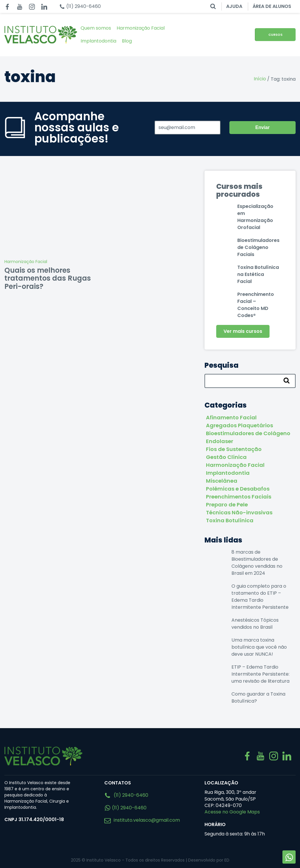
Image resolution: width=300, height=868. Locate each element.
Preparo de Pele (227, 505)
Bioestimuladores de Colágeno (248, 433)
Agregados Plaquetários (240, 425)
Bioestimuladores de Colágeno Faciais (258, 247)
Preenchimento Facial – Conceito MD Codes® (256, 305)
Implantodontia (98, 41)
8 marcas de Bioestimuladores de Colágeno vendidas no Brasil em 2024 (257, 563)
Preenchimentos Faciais (239, 497)
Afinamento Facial (231, 417)
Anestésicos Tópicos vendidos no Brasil (255, 624)
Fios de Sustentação (234, 449)
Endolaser (220, 441)
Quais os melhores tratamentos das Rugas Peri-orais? (48, 278)
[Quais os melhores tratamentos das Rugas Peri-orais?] (50, 213)
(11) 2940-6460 (126, 795)
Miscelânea (222, 481)
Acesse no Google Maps (232, 812)
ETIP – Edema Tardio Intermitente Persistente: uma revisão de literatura (260, 674)
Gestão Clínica (226, 457)
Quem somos (96, 28)
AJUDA (234, 6)
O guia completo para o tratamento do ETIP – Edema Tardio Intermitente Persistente (260, 597)
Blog (127, 41)
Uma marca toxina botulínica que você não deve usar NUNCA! (259, 647)
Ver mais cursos (243, 331)
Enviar (263, 127)
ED (227, 860)
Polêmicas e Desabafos (238, 489)
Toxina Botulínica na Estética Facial (258, 274)
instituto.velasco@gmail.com (142, 820)
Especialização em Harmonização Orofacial (255, 217)
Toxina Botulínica (230, 520)
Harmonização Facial (141, 28)
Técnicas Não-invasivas (239, 512)
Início (260, 79)
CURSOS (275, 35)
